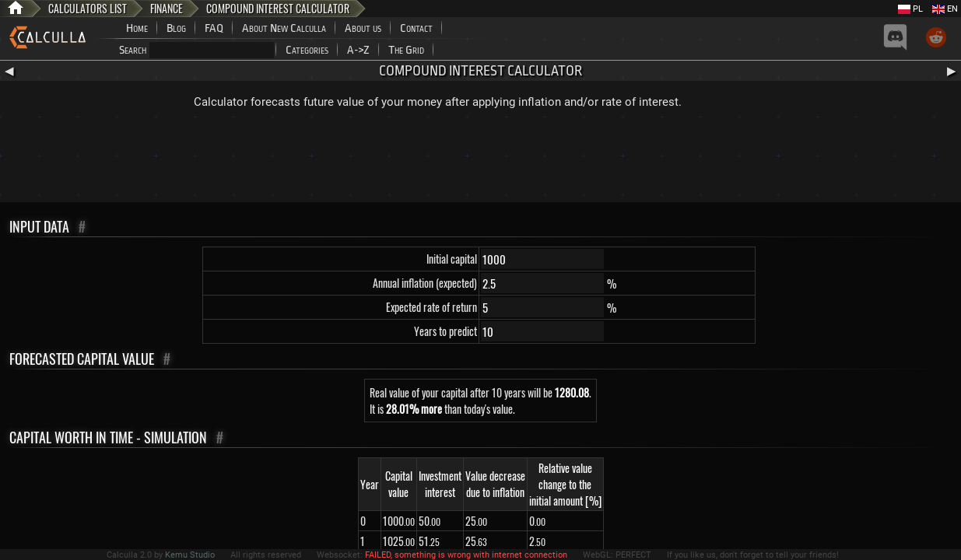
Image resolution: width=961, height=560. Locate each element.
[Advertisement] (481, 159)
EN (945, 9)
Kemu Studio (190, 555)
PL (910, 9)
